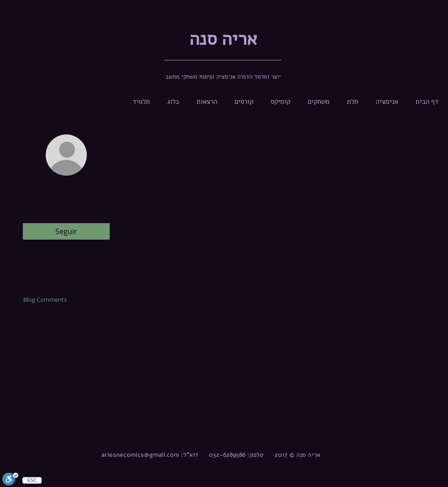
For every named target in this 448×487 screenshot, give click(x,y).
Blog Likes (37, 318)
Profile (32, 281)
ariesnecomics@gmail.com (140, 455)
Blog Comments (45, 300)
